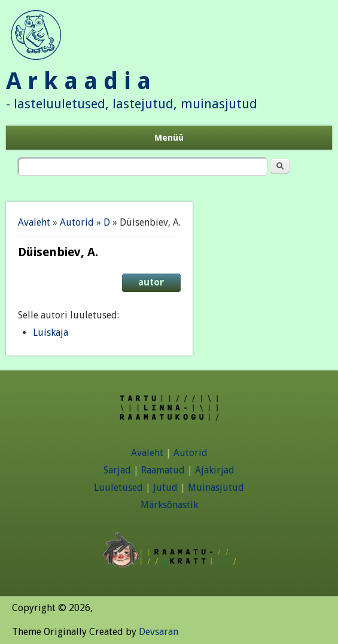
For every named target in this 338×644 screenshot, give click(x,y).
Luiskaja (51, 332)
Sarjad (117, 470)
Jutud (165, 487)
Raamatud (163, 470)
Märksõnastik (169, 505)
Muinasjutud (216, 487)
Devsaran (159, 632)
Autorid (77, 222)
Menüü (169, 138)
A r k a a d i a (78, 81)
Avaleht (34, 222)
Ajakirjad (215, 470)
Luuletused (118, 487)
